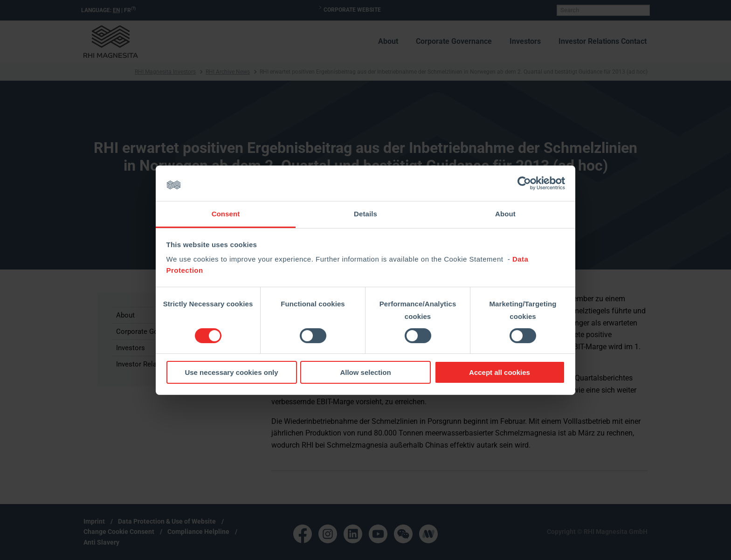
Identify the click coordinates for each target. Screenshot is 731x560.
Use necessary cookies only (231, 372)
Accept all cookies (500, 372)
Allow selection (365, 372)
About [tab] (505, 214)
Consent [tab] (226, 214)
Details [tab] (365, 214)
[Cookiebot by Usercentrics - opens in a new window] (524, 183)
